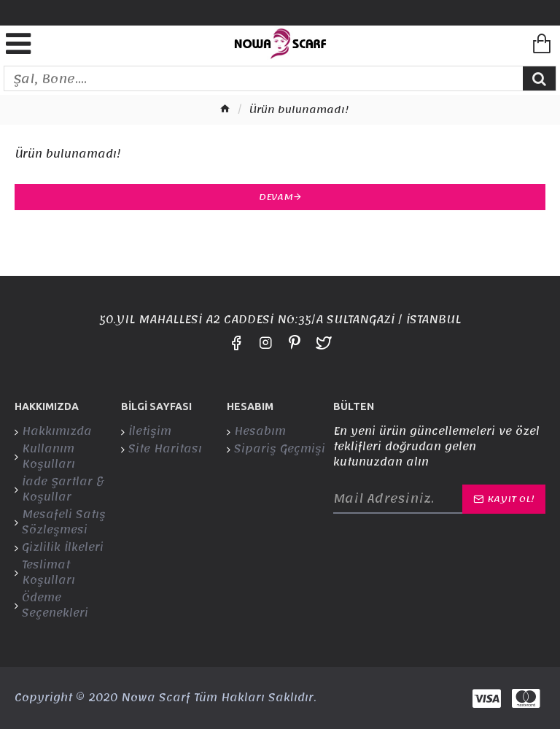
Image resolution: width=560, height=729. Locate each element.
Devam (276, 197)
